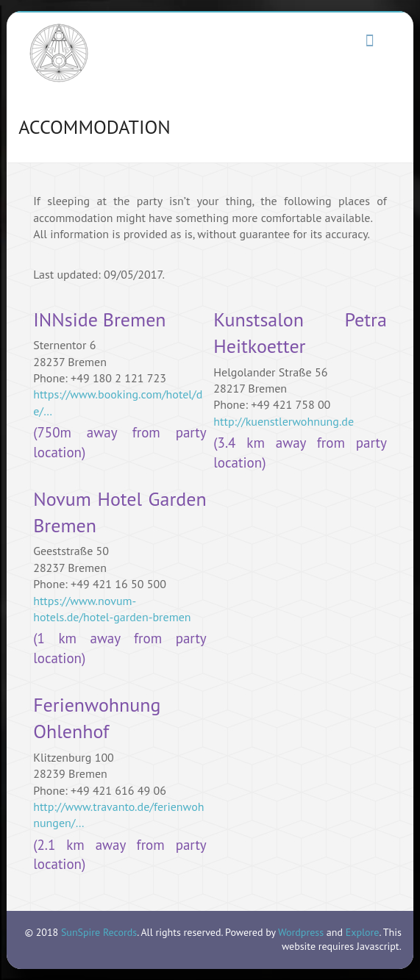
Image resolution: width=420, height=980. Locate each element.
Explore (363, 932)
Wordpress (301, 932)
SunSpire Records (99, 932)
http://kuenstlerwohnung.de (284, 421)
